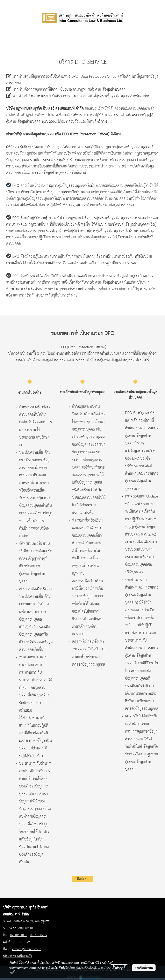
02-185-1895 (19, 935)
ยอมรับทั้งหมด (144, 968)
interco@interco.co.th (27, 949)
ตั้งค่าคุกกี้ (119, 968)
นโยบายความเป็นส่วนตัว (83, 967)
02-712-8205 (38, 935)
